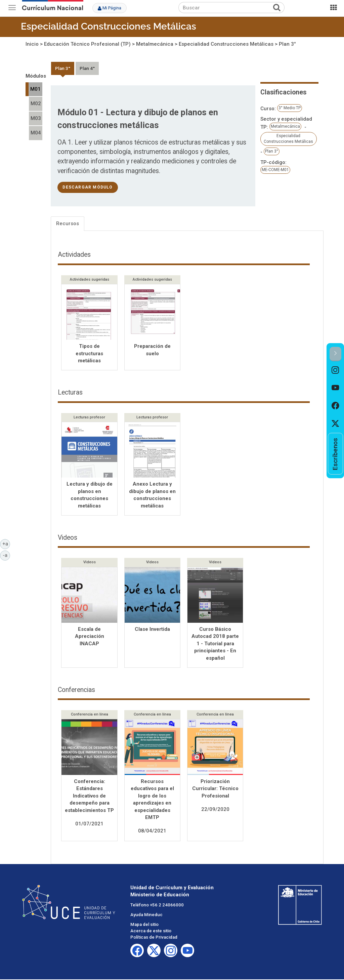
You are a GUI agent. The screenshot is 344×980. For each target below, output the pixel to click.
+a (6, 543)
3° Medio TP (290, 108)
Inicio (32, 44)
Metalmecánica (155, 44)
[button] (335, 354)
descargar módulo (88, 187)
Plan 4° (87, 68)
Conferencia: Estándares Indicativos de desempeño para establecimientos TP (89, 797)
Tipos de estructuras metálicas (89, 353)
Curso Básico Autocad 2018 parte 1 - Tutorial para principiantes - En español (215, 644)
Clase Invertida (152, 630)
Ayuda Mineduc (146, 915)
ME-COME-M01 (275, 170)
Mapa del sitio (144, 925)
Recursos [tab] (68, 223)
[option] (335, 370)
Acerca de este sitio (151, 931)
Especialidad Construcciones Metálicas (109, 26)
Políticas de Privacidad (154, 938)
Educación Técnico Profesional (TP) (87, 44)
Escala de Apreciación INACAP (90, 637)
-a (6, 555)
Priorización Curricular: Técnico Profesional (215, 789)
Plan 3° (287, 44)
